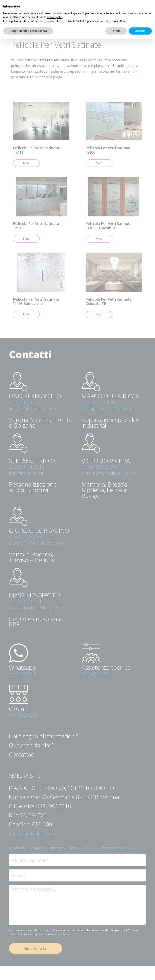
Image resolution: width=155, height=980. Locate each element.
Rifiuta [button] (116, 31)
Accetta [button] (140, 31)
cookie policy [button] (55, 17)
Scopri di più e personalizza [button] (28, 31)
